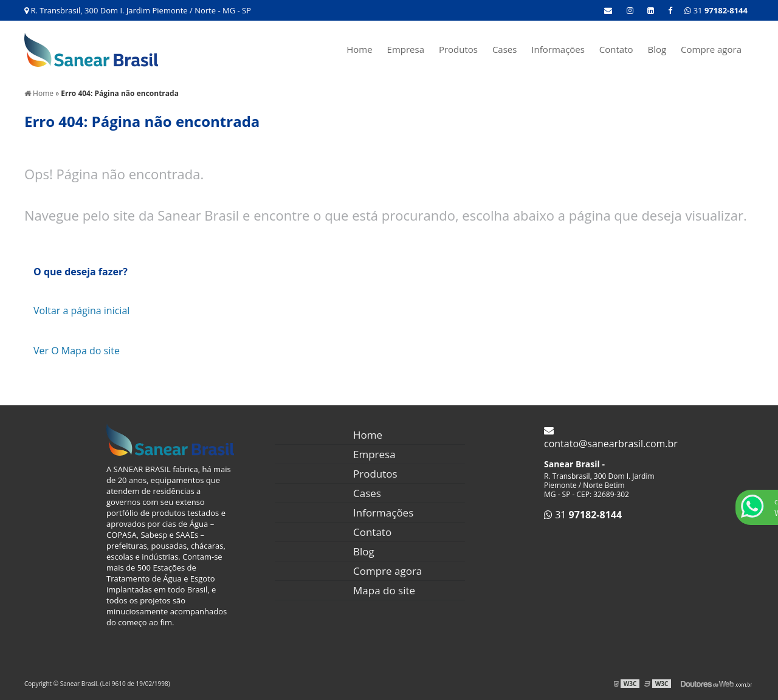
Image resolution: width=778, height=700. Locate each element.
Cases (505, 49)
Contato (616, 49)
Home (359, 49)
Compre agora (711, 49)
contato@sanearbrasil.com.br (611, 438)
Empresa (406, 49)
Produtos (458, 49)
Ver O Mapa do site (77, 351)
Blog (657, 49)
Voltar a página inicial (81, 311)
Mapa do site (384, 590)
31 (716, 10)
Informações (558, 49)
